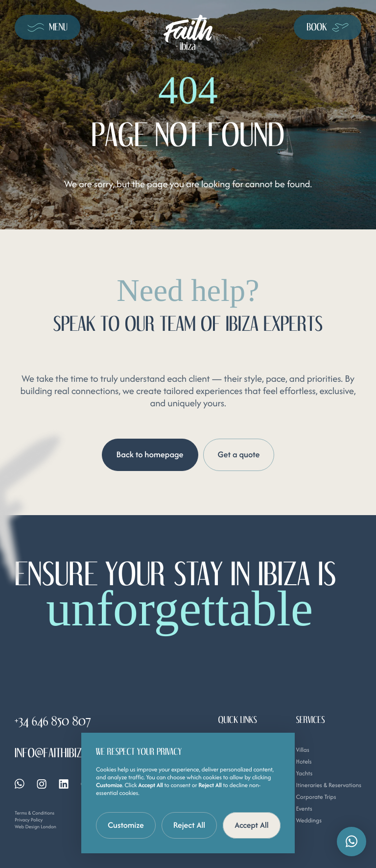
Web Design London (35, 827)
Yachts (304, 774)
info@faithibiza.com (62, 753)
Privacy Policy (29, 820)
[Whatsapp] (20, 784)
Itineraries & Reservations (329, 785)
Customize (126, 825)
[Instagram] (42, 784)
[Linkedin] (64, 784)
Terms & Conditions (35, 813)
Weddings (308, 821)
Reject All (189, 825)
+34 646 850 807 (53, 721)
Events (304, 809)
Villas (302, 750)
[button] (352, 842)
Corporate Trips (316, 797)
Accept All (252, 825)
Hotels (304, 762)
